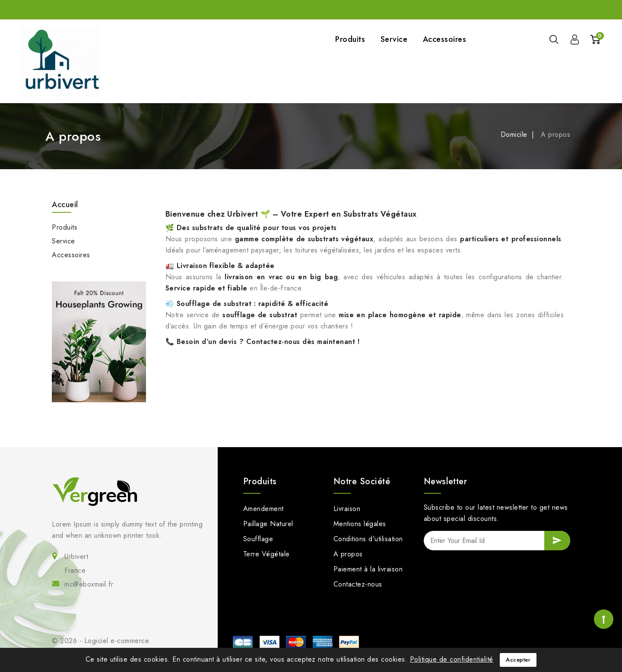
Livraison (347, 509)
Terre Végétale (267, 554)
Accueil (65, 205)
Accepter (518, 660)
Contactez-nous (358, 584)
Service (394, 39)
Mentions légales (360, 524)
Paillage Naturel (268, 524)
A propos (348, 554)
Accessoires (445, 39)
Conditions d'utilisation (368, 539)
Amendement (263, 509)
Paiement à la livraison (368, 569)
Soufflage (258, 539)
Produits (350, 39)
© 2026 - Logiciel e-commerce (100, 641)
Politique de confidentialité (452, 659)
